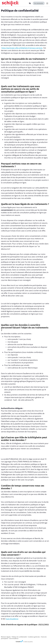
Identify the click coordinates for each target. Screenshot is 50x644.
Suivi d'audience (14, 638)
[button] (30, 3)
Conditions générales (34, 637)
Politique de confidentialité (19, 637)
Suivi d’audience (12, 619)
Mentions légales (6, 637)
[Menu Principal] (47, 3)
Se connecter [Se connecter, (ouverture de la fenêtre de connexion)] (39, 3)
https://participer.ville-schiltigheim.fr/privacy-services (22, 48)
